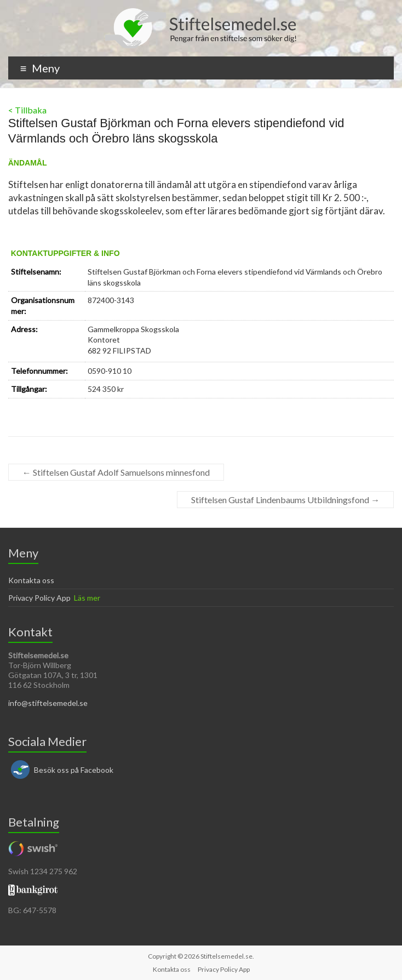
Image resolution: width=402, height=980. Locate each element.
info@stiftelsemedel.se (48, 703)
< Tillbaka (27, 110)
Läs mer (87, 598)
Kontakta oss (31, 580)
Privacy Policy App (39, 598)
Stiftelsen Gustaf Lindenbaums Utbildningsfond (285, 500)
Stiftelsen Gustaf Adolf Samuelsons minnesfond (116, 472)
